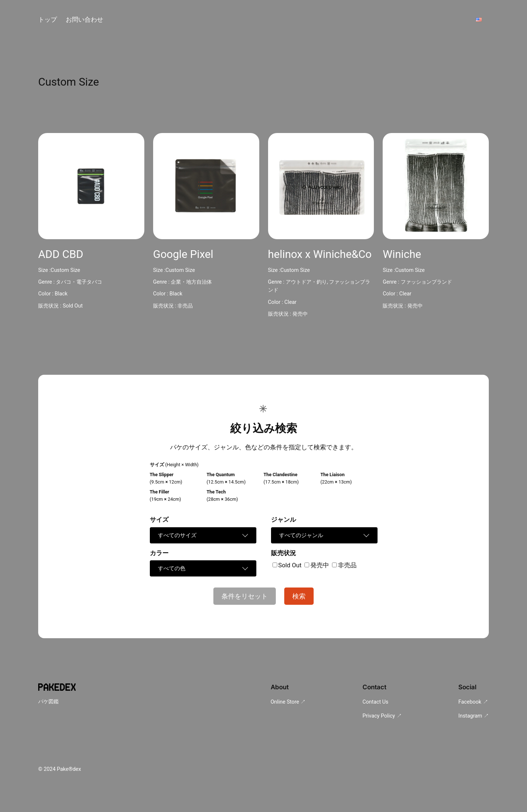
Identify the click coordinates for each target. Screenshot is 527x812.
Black (61, 294)
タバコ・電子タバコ (79, 282)
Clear (290, 302)
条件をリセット (245, 596)
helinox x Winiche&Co (320, 254)
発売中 (300, 314)
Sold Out (73, 306)
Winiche (402, 254)
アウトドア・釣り (306, 282)
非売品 (185, 306)
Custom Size (65, 270)
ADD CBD (61, 254)
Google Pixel (183, 254)
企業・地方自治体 (191, 282)
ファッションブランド (426, 282)
